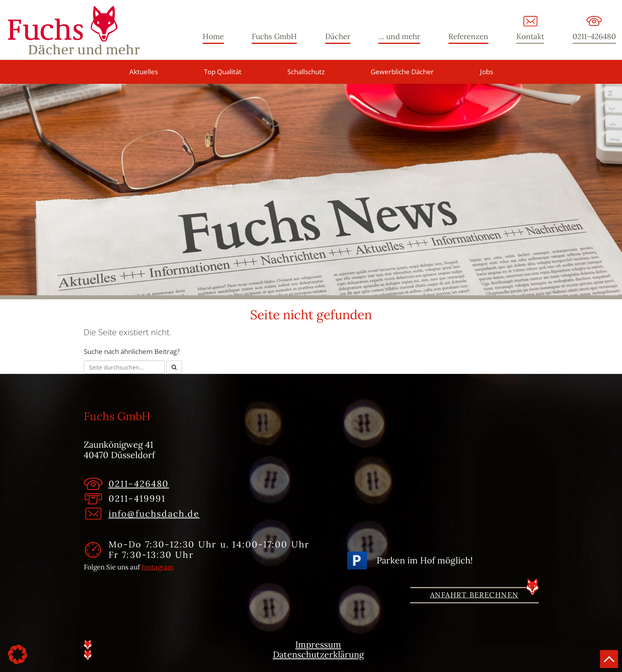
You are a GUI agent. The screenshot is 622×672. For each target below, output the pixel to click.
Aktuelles (144, 72)
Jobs (487, 72)
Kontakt (530, 36)
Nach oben (609, 659)
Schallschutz (306, 72)
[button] (18, 654)
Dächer (338, 36)
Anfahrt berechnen (474, 595)
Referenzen (468, 36)
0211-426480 (594, 36)
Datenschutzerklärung (318, 655)
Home (213, 36)
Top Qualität (223, 72)
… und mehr (399, 36)
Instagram (158, 567)
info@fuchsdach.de (154, 514)
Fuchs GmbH (74, 30)
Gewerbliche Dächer (402, 72)
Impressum (318, 645)
